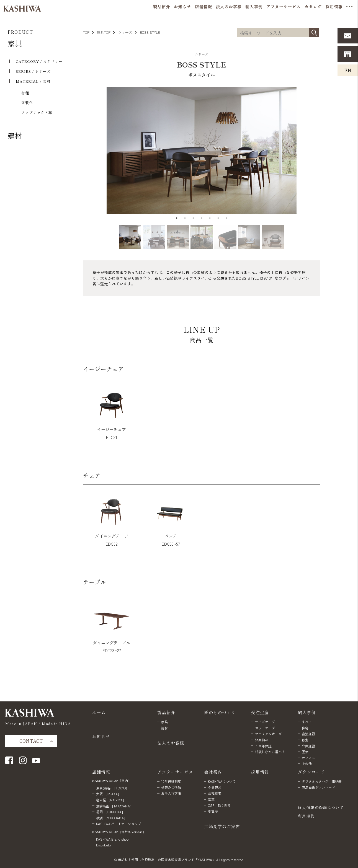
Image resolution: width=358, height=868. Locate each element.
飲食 (305, 740)
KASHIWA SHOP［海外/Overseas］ (119, 831)
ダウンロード (311, 772)
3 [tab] (193, 218)
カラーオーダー (267, 728)
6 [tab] (218, 218)
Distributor (104, 845)
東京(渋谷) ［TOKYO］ (113, 788)
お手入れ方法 (171, 793)
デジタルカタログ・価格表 (322, 781)
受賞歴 (213, 811)
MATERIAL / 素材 (33, 81)
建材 (15, 135)
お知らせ (101, 736)
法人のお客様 (171, 743)
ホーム (99, 712)
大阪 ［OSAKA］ (109, 794)
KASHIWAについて (222, 781)
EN (348, 70)
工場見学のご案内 (222, 826)
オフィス (308, 758)
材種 (25, 93)
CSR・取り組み (219, 805)
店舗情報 (101, 772)
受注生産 (260, 712)
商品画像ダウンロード (318, 787)
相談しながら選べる (270, 752)
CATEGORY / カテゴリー (39, 61)
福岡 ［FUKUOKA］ (110, 812)
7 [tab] (226, 218)
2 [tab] (185, 218)
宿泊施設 (308, 734)
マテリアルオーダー (270, 734)
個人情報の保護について (321, 807)
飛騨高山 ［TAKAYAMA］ (115, 806)
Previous (80, 151)
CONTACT (31, 741)
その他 (307, 764)
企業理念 (215, 787)
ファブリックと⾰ (37, 112)
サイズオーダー (267, 722)
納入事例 (307, 712)
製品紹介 (166, 712)
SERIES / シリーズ (33, 71)
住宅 (305, 728)
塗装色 (27, 103)
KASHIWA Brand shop (112, 839)
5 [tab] (210, 218)
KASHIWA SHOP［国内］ (112, 780)
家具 (15, 43)
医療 (305, 752)
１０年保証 (263, 746)
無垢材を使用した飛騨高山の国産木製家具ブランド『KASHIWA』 (167, 860)
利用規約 (306, 816)
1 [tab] (177, 218)
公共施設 (308, 746)
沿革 (211, 799)
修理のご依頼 (171, 787)
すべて (307, 722)
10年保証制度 (171, 781)
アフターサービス (175, 772)
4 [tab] (202, 218)
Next (321, 151)
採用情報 (260, 772)
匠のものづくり (220, 712)
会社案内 (213, 772)
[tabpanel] (202, 151)
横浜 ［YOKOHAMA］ (112, 818)
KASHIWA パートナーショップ (119, 824)
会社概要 (215, 793)
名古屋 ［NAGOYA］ (111, 800)
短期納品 (262, 740)
